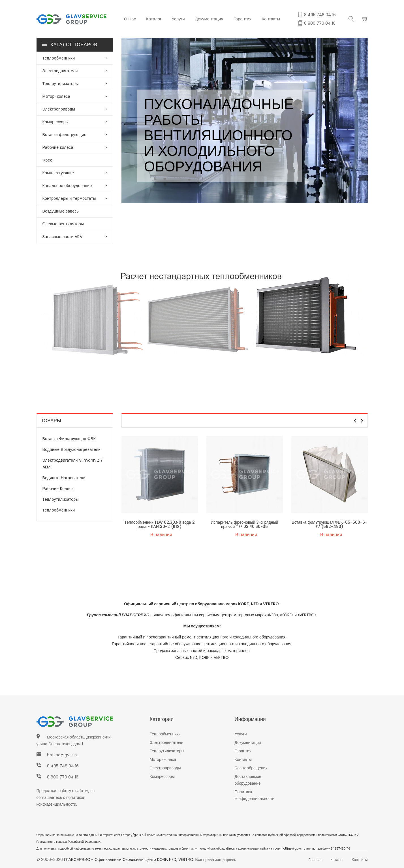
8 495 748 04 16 (63, 766)
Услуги (178, 19)
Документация (209, 19)
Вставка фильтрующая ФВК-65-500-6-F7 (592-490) (329, 524)
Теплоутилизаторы (75, 84)
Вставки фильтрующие (75, 135)
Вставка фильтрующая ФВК (69, 439)
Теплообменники (75, 58)
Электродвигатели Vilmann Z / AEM (73, 464)
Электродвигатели (75, 71)
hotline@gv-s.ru (63, 755)
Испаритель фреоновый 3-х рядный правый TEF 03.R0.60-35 (245, 524)
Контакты (271, 19)
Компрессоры (75, 122)
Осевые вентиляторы (63, 224)
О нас (130, 19)
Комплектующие (75, 173)
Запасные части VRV (75, 237)
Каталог (154, 19)
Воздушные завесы (61, 211)
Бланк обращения (251, 768)
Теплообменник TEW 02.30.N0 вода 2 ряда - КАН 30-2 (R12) (159, 524)
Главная (316, 860)
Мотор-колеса (75, 96)
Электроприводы (75, 109)
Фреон (49, 160)
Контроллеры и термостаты (75, 198)
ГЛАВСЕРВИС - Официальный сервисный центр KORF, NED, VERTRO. (129, 859)
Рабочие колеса (75, 147)
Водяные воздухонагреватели (72, 449)
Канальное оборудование (75, 186)
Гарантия (243, 19)
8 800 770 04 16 (63, 777)
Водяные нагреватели (64, 478)
